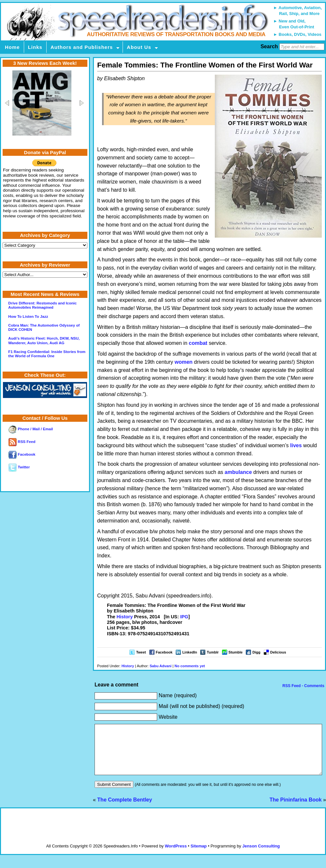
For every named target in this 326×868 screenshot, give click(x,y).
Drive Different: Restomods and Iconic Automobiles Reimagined (42, 305)
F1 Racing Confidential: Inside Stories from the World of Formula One (47, 354)
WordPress (176, 856)
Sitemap (199, 856)
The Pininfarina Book (296, 809)
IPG (184, 617)
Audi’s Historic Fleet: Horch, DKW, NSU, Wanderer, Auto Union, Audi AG (44, 340)
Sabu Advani (161, 666)
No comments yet (190, 666)
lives (296, 445)
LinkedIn (190, 652)
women (184, 362)
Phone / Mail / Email (31, 429)
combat (198, 343)
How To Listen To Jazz (28, 316)
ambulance (238, 472)
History (125, 617)
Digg (256, 652)
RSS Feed (22, 442)
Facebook (164, 652)
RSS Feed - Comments (303, 686)
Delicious (278, 652)
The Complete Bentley (125, 809)
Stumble (236, 652)
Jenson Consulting (261, 856)
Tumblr (213, 652)
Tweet (141, 652)
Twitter (19, 467)
